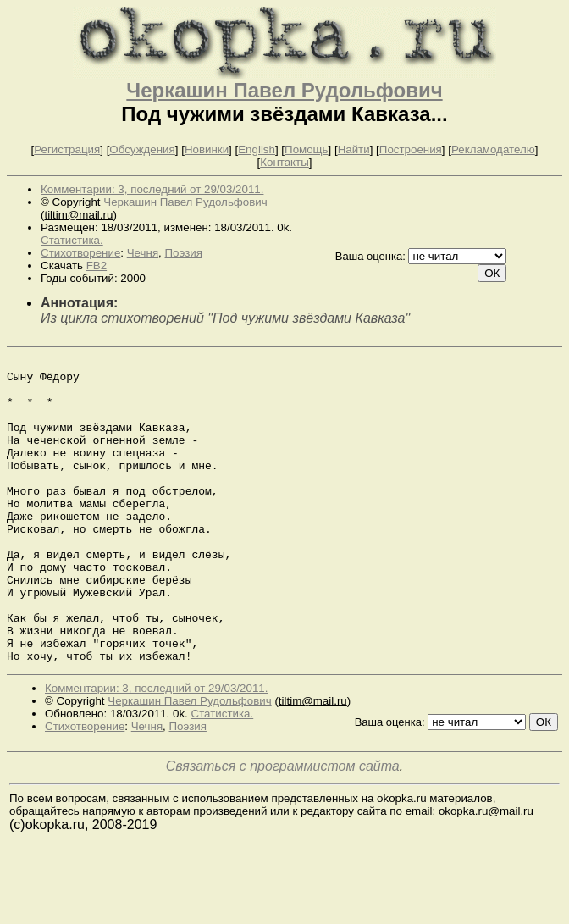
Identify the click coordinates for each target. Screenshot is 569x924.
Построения (411, 149)
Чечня (143, 253)
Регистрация (67, 149)
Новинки (207, 149)
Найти (354, 149)
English (257, 149)
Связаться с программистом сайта (283, 827)
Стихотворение (80, 253)
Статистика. (72, 240)
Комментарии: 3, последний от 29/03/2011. (152, 189)
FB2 (97, 266)
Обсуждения (142, 149)
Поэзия (184, 253)
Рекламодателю (493, 149)
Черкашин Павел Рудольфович (284, 90)
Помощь (306, 149)
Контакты (284, 162)
